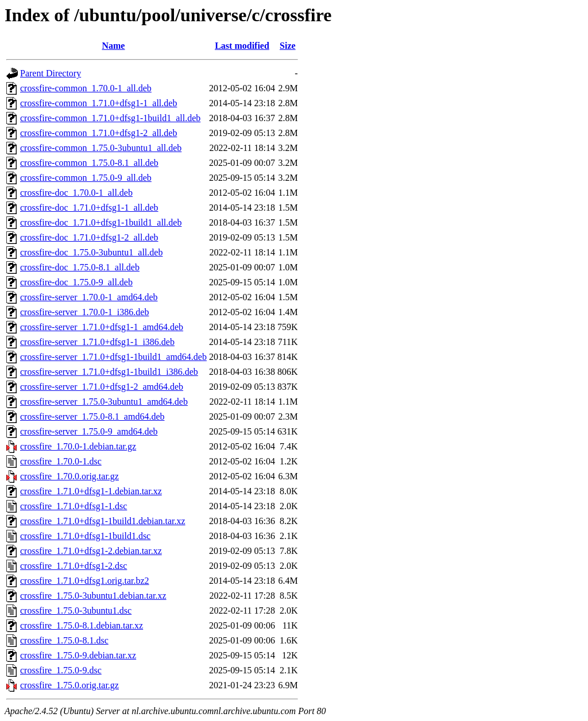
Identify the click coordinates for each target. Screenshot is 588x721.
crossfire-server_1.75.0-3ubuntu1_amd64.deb (104, 402)
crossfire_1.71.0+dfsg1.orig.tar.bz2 (85, 581)
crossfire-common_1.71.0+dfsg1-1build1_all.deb (110, 118)
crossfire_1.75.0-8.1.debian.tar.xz (82, 625)
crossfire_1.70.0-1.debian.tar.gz (78, 446)
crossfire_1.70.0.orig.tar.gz (69, 476)
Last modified (242, 46)
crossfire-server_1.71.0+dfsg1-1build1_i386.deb (109, 372)
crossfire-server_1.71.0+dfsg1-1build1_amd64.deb (113, 357)
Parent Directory (51, 73)
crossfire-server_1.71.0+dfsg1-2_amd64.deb (102, 387)
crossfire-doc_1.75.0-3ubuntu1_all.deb (91, 252)
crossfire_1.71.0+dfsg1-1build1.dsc (85, 536)
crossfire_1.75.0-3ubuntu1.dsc (76, 610)
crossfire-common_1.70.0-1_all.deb (86, 88)
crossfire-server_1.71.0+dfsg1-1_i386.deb (97, 342)
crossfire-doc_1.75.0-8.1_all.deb (80, 267)
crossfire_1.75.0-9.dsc (61, 670)
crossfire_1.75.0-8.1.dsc (64, 640)
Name (113, 46)
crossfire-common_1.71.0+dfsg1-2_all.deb (98, 133)
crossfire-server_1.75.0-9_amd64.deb (89, 431)
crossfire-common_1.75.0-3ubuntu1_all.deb (101, 148)
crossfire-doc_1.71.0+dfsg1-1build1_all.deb (101, 222)
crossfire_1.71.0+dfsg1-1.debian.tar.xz (91, 491)
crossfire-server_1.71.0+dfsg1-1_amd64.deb (102, 327)
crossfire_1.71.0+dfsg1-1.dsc (73, 506)
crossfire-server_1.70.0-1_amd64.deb (89, 297)
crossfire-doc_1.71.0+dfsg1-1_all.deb (89, 208)
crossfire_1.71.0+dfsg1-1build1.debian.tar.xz (103, 521)
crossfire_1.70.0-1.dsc (61, 461)
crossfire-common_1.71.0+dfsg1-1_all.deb (98, 103)
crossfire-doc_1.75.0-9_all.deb (76, 282)
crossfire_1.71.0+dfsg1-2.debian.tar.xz (91, 551)
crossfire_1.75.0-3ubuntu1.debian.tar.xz (93, 596)
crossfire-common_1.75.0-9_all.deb (86, 178)
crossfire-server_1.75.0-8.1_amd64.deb (92, 416)
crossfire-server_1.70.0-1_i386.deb (84, 312)
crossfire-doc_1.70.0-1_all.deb (76, 193)
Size (288, 46)
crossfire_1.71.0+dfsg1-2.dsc (73, 566)
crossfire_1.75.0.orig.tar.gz (69, 685)
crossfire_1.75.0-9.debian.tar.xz (78, 655)
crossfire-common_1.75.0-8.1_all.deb (89, 163)
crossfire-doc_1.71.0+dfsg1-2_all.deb (89, 237)
